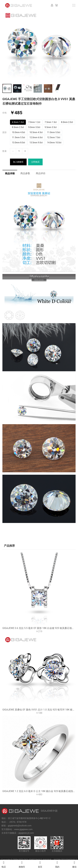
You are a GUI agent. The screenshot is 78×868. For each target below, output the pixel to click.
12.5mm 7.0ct (54, 137)
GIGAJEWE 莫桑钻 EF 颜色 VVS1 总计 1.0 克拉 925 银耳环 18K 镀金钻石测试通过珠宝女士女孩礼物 (39, 710)
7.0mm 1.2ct (34, 122)
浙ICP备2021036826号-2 (65, 860)
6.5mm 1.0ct (18, 122)
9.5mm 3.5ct (51, 127)
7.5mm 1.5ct (51, 122)
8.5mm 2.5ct (18, 127)
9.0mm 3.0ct (34, 127)
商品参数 (25, 173)
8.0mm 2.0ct (67, 122)
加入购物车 (18, 162)
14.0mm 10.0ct (54, 143)
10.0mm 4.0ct (19, 132)
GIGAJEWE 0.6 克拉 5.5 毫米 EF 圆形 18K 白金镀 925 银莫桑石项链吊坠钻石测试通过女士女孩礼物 (39, 628)
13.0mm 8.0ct (19, 143)
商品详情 (10, 173)
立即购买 (35, 162)
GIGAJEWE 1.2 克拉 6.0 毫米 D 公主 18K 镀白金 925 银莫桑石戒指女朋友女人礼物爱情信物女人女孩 (39, 791)
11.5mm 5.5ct (19, 137)
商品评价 (41, 173)
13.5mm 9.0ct (36, 143)
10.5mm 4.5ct (36, 132)
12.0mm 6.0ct (36, 137)
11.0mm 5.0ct (54, 132)
